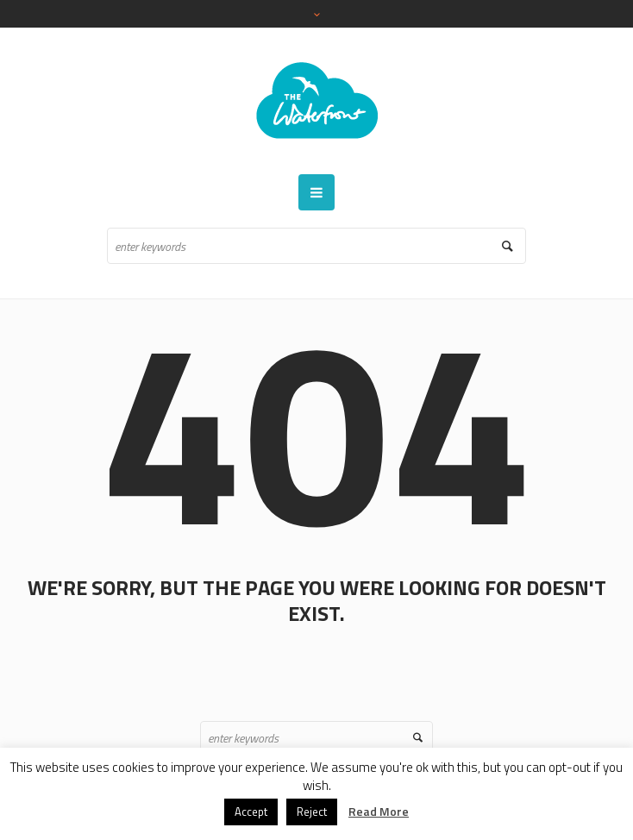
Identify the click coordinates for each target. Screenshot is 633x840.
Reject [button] (312, 812)
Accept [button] (251, 812)
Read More (379, 811)
